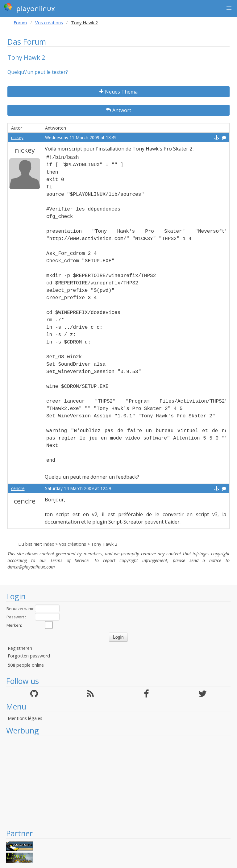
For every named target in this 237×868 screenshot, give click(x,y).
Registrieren (20, 648)
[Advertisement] (118, 782)
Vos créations (49, 23)
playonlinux (29, 8)
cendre (18, 488)
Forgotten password (29, 656)
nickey (17, 137)
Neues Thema (118, 92)
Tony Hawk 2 (104, 544)
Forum (20, 23)
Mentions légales (25, 718)
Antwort (118, 110)
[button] (229, 8)
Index (49, 544)
